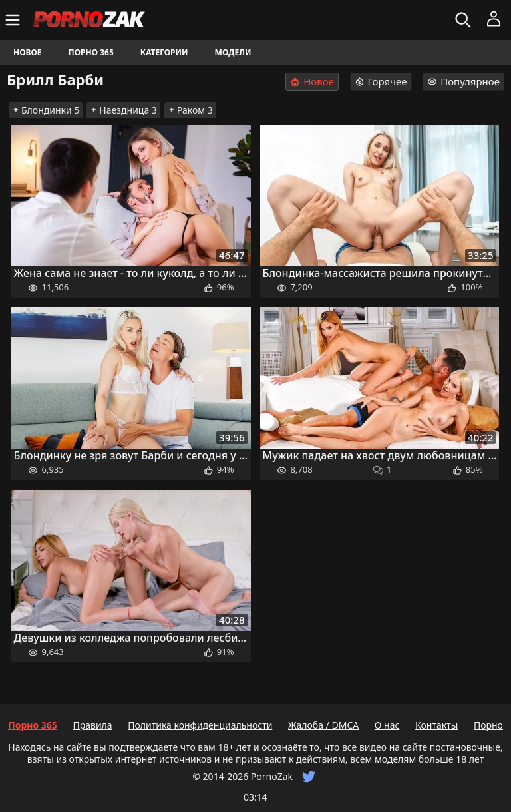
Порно (488, 725)
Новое (28, 52)
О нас (387, 725)
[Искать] (465, 20)
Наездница (123, 110)
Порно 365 (91, 52)
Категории (164, 52)
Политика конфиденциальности (200, 725)
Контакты (436, 725)
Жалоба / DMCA (323, 725)
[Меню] (14, 20)
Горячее (381, 81)
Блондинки (46, 110)
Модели (233, 52)
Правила (92, 725)
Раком (190, 110)
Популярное (463, 81)
